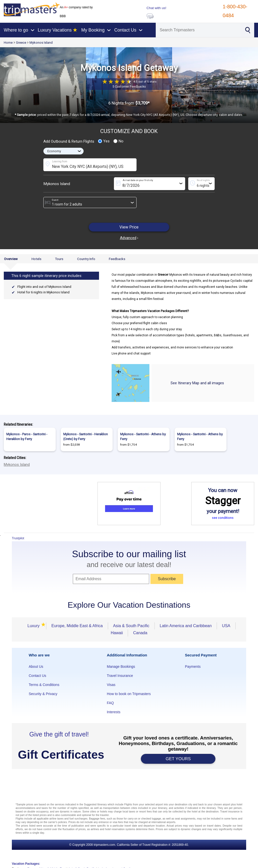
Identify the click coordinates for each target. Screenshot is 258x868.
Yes (104, 141)
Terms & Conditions (44, 685)
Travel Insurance (120, 676)
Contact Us (37, 676)
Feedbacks (117, 259)
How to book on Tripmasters (129, 694)
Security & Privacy (43, 694)
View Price (129, 227)
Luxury (34, 626)
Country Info (86, 259)
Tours (59, 259)
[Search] (198, 30)
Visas (111, 685)
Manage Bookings (121, 667)
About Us (36, 667)
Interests (114, 712)
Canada (140, 633)
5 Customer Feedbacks (129, 86)
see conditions (223, 518)
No (118, 141)
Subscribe (167, 579)
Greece (21, 43)
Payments (193, 667)
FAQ (110, 703)
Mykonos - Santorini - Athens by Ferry (143, 437)
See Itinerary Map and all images (197, 383)
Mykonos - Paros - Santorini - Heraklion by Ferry (27, 437)
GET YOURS (178, 759)
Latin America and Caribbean (186, 626)
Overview (11, 259)
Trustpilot (18, 538)
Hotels (36, 259)
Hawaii (117, 633)
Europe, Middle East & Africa (77, 626)
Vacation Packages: (26, 864)
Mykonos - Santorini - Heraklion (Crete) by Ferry (86, 437)
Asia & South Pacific (131, 626)
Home (8, 43)
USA (226, 626)
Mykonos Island (41, 43)
